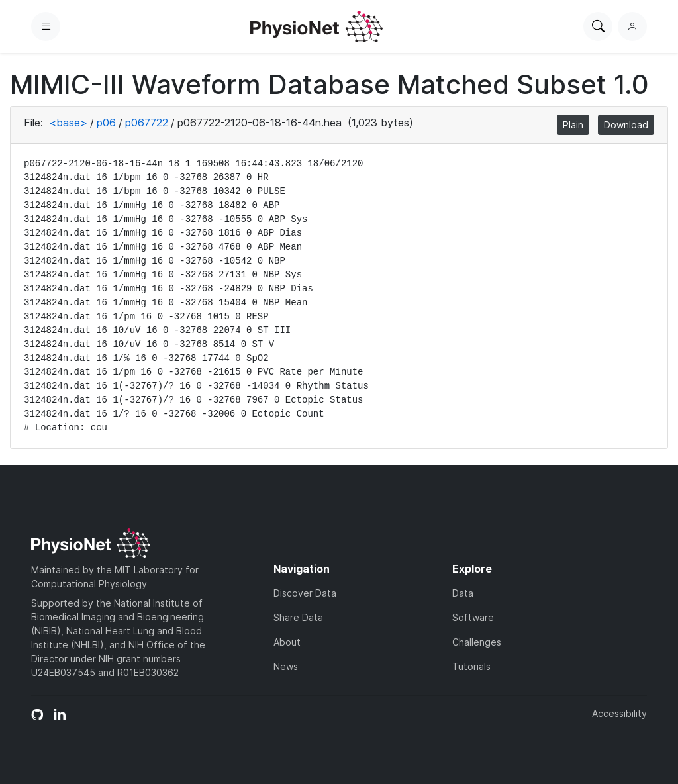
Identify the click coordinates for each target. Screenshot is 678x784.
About (287, 642)
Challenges (477, 642)
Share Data (298, 617)
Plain (573, 125)
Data (463, 593)
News (286, 666)
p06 (106, 122)
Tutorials (471, 666)
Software (473, 617)
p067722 (147, 122)
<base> (68, 122)
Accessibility (619, 713)
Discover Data (305, 593)
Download (626, 125)
